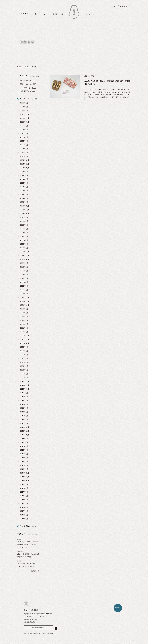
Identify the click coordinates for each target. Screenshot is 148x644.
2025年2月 (24, 152)
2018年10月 (25, 435)
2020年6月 (24, 358)
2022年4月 (24, 282)
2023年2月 (24, 244)
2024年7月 (24, 179)
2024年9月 (24, 172)
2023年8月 (24, 221)
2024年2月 (24, 198)
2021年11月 (25, 301)
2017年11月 (25, 477)
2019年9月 (24, 393)
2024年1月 (24, 202)
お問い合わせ (109, 15)
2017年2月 (24, 511)
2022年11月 (25, 255)
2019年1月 (24, 423)
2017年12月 (25, 473)
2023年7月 (24, 225)
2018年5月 (24, 454)
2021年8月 (24, 313)
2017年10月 (25, 481)
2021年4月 (24, 328)
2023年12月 (25, 206)
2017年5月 (24, 500)
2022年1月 (24, 294)
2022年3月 (24, 286)
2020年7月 (24, 355)
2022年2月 (24, 290)
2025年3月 (24, 149)
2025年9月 (24, 126)
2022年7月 (24, 271)
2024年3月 (24, 194)
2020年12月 (25, 336)
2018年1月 (24, 469)
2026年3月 (24, 103)
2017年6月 (24, 496)
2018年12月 (25, 427)
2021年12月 (25, 297)
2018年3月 (24, 461)
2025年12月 (25, 114)
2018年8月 (24, 442)
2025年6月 (24, 137)
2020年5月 (24, 362)
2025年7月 (24, 133)
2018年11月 (25, 431)
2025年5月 (24, 141)
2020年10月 (25, 343)
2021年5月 (24, 324)
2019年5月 (24, 408)
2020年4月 (24, 366)
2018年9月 (24, 439)
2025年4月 (24, 145)
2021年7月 (24, 317)
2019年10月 (25, 389)
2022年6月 (24, 275)
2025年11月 (25, 118)
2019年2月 (24, 420)
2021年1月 (24, 332)
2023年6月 (24, 229)
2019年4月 (24, 412)
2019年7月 (24, 400)
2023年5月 (24, 233)
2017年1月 (24, 515)
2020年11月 (25, 339)
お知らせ (90, 15)
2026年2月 (24, 107)
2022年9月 (24, 263)
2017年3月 (24, 507)
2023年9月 (24, 217)
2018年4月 (24, 458)
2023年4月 (24, 236)
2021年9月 (24, 309)
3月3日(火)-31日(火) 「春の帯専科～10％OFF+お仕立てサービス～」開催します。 (28, 544)
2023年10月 (25, 214)
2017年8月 (24, 488)
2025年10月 (25, 122)
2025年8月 (24, 130)
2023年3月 (24, 240)
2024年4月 (24, 191)
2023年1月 (24, 248)
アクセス (127, 15)
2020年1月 (24, 378)
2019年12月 (25, 381)
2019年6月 (24, 404)
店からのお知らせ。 (28, 80)
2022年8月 (24, 267)
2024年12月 (25, 160)
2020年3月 (24, 370)
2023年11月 (25, 210)
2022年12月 (25, 252)
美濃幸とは (58, 16)
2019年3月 (24, 416)
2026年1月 (24, 111)
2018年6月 (24, 450)
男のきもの (23, 15)
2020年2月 (24, 374)
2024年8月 (24, 175)
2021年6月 (24, 320)
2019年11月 (25, 385)
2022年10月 (25, 259)
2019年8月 (24, 397)
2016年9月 (24, 519)
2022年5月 (24, 278)
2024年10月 (25, 168)
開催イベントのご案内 (28, 84)
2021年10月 (25, 305)
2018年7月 (24, 446)
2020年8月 (24, 351)
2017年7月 (24, 492)
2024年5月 (24, 187)
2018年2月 (24, 465)
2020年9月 (24, 347)
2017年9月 (24, 484)
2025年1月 (24, 156)
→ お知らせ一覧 (34, 571)
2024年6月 (24, 183)
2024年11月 (25, 164)
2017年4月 (24, 503)
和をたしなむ (41, 15)
